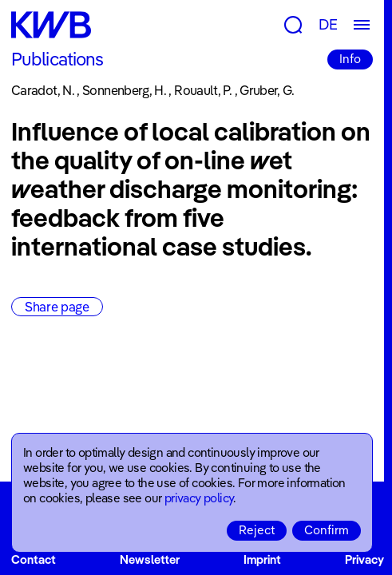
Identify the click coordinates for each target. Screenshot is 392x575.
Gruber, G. (267, 90)
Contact (34, 559)
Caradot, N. (43, 90)
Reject (257, 530)
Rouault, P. (203, 90)
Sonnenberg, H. (124, 90)
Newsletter (150, 559)
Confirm (327, 530)
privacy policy (199, 498)
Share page (57, 307)
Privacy (364, 559)
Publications (57, 59)
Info (350, 59)
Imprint (262, 559)
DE (328, 24)
